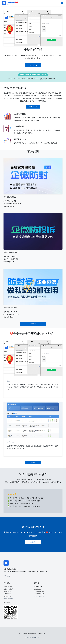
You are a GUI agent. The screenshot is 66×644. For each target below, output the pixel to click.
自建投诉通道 (7, 591)
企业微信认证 (38, 589)
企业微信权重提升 (8, 589)
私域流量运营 (7, 594)
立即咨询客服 (33, 65)
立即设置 (33, 542)
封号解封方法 (7, 596)
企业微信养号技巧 (8, 599)
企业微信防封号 (8, 587)
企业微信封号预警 (39, 594)
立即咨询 (33, 324)
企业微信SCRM (38, 587)
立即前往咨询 (33, 107)
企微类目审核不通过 (40, 596)
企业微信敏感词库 (39, 591)
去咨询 (33, 462)
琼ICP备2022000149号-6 (32, 638)
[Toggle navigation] (62, 3)
